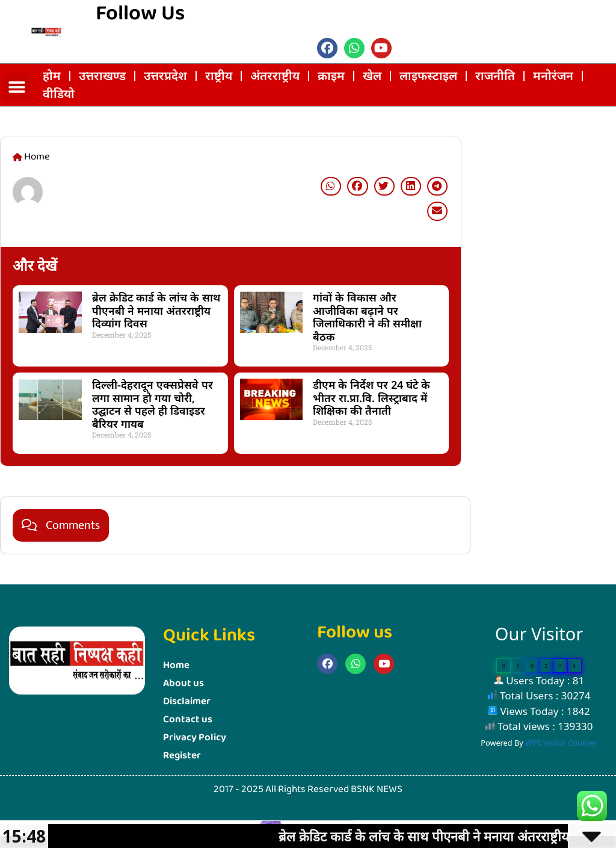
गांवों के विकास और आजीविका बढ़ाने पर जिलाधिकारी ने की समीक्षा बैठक (367, 317)
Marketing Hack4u (321, 686)
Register (182, 756)
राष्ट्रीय (219, 76)
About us (183, 683)
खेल (372, 76)
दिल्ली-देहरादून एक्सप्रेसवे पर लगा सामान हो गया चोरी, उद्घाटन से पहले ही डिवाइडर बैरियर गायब (152, 404)
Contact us (188, 720)
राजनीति (495, 76)
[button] (17, 87)
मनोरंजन (553, 76)
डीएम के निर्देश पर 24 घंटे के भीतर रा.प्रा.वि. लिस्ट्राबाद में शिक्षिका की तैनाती (371, 398)
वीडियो (59, 94)
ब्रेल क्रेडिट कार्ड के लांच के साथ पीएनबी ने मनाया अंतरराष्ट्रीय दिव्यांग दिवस (156, 310)
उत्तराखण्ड (102, 76)
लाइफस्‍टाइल (428, 76)
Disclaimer (187, 701)
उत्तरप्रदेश (165, 76)
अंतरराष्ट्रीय (275, 76)
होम (52, 76)
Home (176, 665)
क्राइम (331, 76)
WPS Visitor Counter (561, 743)
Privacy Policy (195, 738)
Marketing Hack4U (477, 430)
